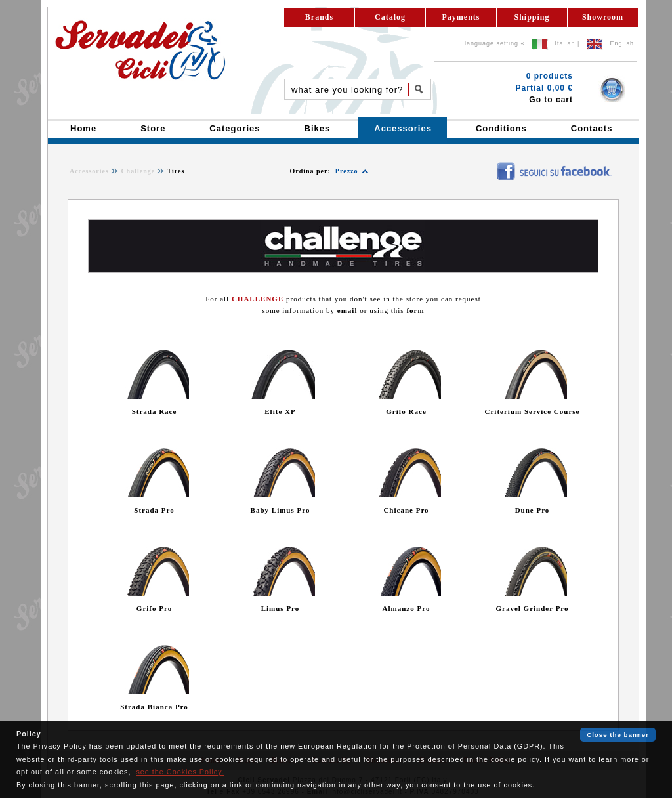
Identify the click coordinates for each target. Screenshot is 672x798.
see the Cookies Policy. (180, 772)
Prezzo (347, 171)
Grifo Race (406, 411)
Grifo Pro (154, 608)
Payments (461, 17)
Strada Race (155, 411)
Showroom (603, 17)
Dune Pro (533, 510)
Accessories (89, 171)
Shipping (532, 17)
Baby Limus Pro (281, 510)
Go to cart (551, 100)
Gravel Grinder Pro (532, 608)
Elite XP (280, 411)
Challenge (138, 171)
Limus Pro (281, 608)
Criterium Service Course (533, 411)
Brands (319, 17)
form (415, 310)
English (622, 43)
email (347, 310)
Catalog (390, 17)
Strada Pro (154, 510)
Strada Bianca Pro (154, 707)
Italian (565, 43)
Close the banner (618, 735)
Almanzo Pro (407, 608)
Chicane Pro (406, 510)
